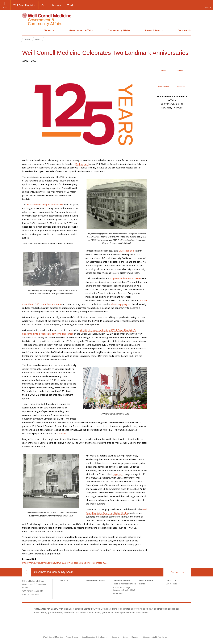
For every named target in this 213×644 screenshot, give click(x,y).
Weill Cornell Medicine (24, 5)
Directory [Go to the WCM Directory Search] (135, 637)
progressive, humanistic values (125, 278)
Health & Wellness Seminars (124, 584)
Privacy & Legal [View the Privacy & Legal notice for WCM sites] (72, 637)
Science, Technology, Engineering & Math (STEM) (124, 589)
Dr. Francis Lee (126, 251)
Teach (70, 5)
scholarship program (121, 304)
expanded (118, 474)
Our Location (27, 572)
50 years (62, 433)
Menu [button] (5, 8)
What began (81, 164)
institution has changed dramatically (45, 205)
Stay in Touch (171, 584)
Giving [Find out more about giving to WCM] (125, 637)
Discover (57, 5)
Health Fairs (118, 594)
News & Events (154, 30)
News (38, 40)
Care (44, 5)
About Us (49, 30)
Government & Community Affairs (54, 572)
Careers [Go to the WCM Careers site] (115, 637)
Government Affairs (81, 30)
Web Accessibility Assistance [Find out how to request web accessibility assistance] (155, 637)
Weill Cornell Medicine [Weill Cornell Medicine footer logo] (106, 626)
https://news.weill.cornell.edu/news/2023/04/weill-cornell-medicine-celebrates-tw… (65, 563)
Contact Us (184, 30)
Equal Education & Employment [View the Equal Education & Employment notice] (95, 637)
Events (142, 584)
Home (25, 30)
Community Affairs (119, 30)
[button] (208, 5)
